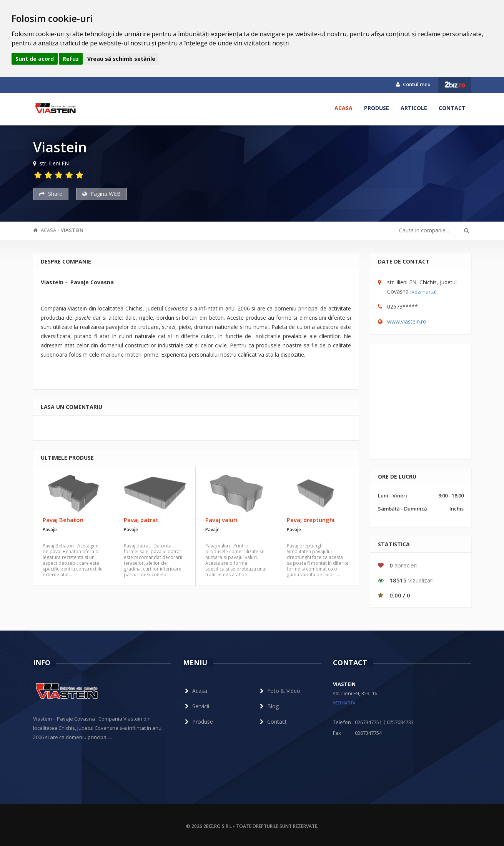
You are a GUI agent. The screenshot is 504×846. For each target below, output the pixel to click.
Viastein (72, 230)
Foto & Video (279, 691)
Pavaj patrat (141, 520)
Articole (414, 108)
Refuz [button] (71, 59)
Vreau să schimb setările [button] (121, 59)
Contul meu (413, 84)
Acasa (343, 108)
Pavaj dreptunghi (311, 520)
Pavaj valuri (221, 520)
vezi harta (344, 703)
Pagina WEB (101, 194)
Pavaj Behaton (63, 520)
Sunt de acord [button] (35, 59)
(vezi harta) (423, 292)
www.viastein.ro (407, 321)
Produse (377, 108)
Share (51, 194)
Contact (452, 108)
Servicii (196, 706)
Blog (268, 706)
